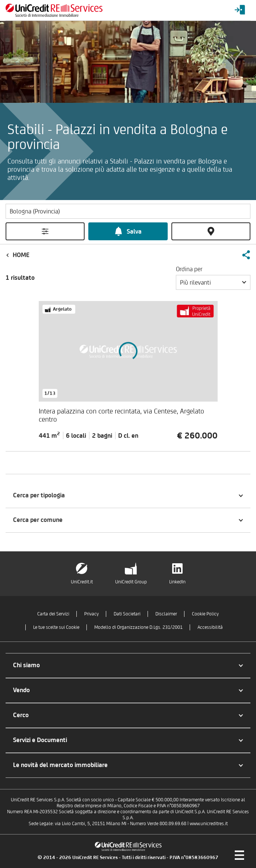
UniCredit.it (82, 582)
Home (21, 255)
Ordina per (189, 269)
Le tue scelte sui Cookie (56, 627)
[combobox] (213, 282)
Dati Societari (127, 614)
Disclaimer (166, 614)
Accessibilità (210, 627)
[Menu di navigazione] (239, 855)
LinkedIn (177, 582)
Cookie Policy (205, 614)
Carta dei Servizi (53, 614)
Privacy (91, 614)
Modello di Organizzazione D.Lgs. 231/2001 (138, 627)
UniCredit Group (131, 582)
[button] (246, 255)
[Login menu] (240, 10)
